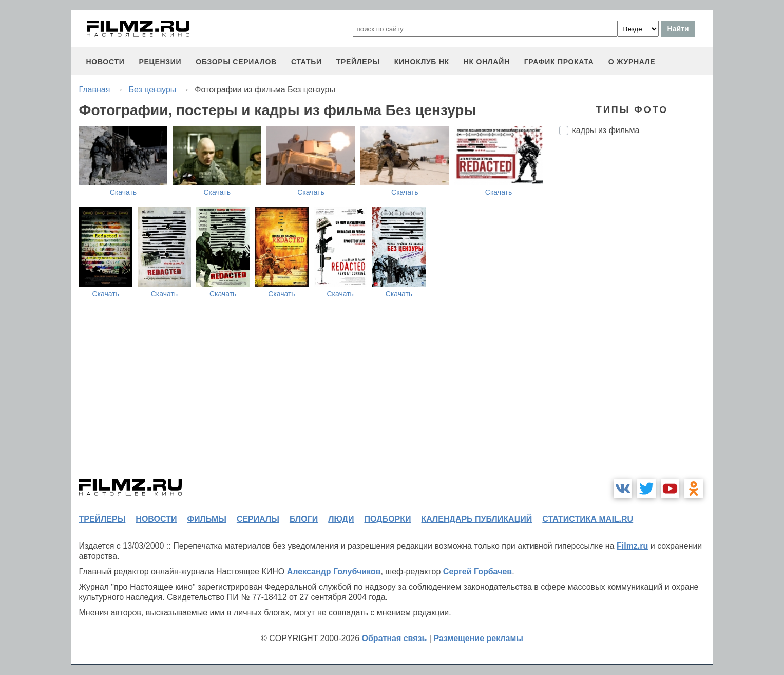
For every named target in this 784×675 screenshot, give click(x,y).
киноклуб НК (422, 62)
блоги (304, 519)
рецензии (160, 62)
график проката (559, 62)
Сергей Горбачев (477, 571)
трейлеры (358, 62)
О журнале (632, 62)
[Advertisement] (636, 315)
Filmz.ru (632, 546)
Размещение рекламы (478, 638)
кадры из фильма (606, 130)
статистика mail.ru (588, 519)
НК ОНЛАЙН (487, 62)
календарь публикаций (477, 519)
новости (106, 62)
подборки (388, 519)
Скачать (123, 192)
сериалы (258, 519)
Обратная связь (395, 638)
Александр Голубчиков (334, 571)
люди (341, 519)
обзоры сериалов (236, 62)
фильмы (206, 519)
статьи (307, 62)
